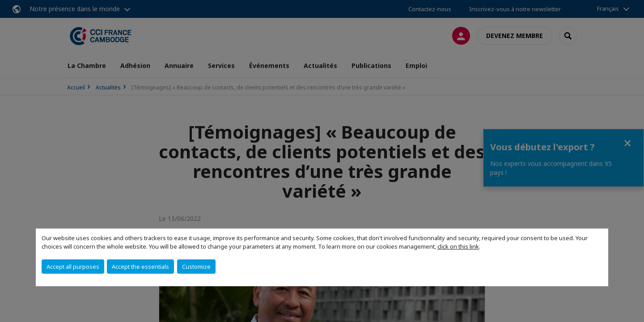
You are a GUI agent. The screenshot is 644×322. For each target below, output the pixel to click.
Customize (196, 267)
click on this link (458, 246)
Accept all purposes (73, 267)
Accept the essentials (140, 267)
